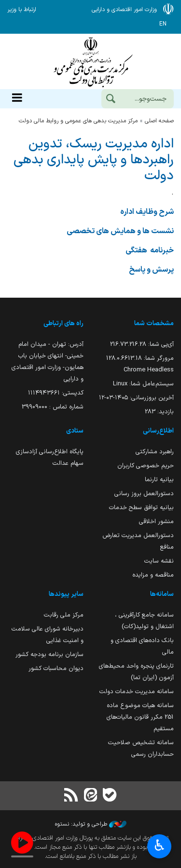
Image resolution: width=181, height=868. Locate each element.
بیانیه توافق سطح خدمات (141, 507)
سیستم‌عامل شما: (143, 384)
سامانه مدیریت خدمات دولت (137, 691)
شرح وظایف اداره (147, 212)
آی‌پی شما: (142, 344)
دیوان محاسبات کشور (56, 668)
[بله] (110, 796)
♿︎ (160, 847)
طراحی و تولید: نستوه (91, 824)
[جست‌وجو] (111, 100)
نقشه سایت (159, 561)
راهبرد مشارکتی (155, 452)
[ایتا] (90, 796)
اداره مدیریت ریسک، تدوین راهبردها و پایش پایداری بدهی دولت (94, 160)
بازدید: (159, 412)
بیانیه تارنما (159, 480)
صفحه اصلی (159, 121)
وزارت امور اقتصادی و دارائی (90, 61)
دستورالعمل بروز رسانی (144, 493)
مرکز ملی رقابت (64, 615)
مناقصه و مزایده (153, 575)
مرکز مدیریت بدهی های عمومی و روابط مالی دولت (78, 121)
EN (163, 24)
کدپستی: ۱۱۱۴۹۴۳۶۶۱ (56, 393)
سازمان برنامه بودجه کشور (49, 654)
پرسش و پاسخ (151, 270)
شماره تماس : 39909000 (53, 407)
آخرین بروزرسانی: (136, 398)
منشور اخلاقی (156, 521)
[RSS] (71, 796)
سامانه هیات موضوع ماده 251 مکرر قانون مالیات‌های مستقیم (140, 717)
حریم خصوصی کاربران (146, 466)
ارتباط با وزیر (22, 10)
